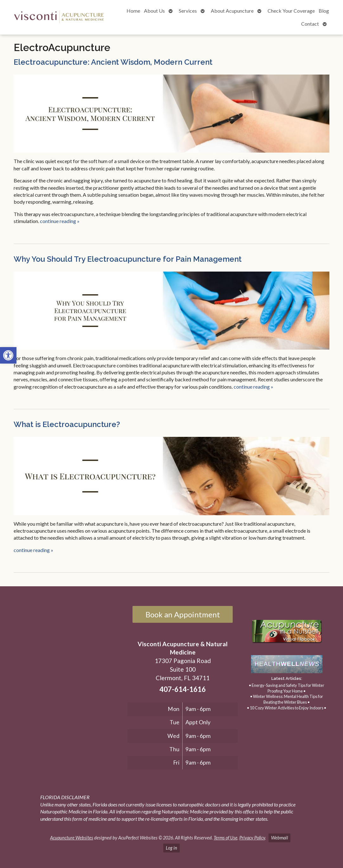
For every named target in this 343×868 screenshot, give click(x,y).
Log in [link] (171, 848)
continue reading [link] (60, 221)
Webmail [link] (279, 838)
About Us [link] (154, 11)
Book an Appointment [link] (183, 614)
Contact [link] (310, 24)
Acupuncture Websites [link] (72, 838)
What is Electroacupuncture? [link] (67, 424)
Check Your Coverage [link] (291, 11)
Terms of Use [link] (226, 838)
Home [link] (133, 11)
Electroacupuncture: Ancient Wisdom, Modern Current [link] (113, 62)
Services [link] (188, 11)
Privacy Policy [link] (252, 838)
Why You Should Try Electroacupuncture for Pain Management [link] (128, 259)
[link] (8, 355)
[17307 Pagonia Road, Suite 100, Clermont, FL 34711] (66, 671)
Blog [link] (324, 11)
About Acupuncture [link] (232, 11)
